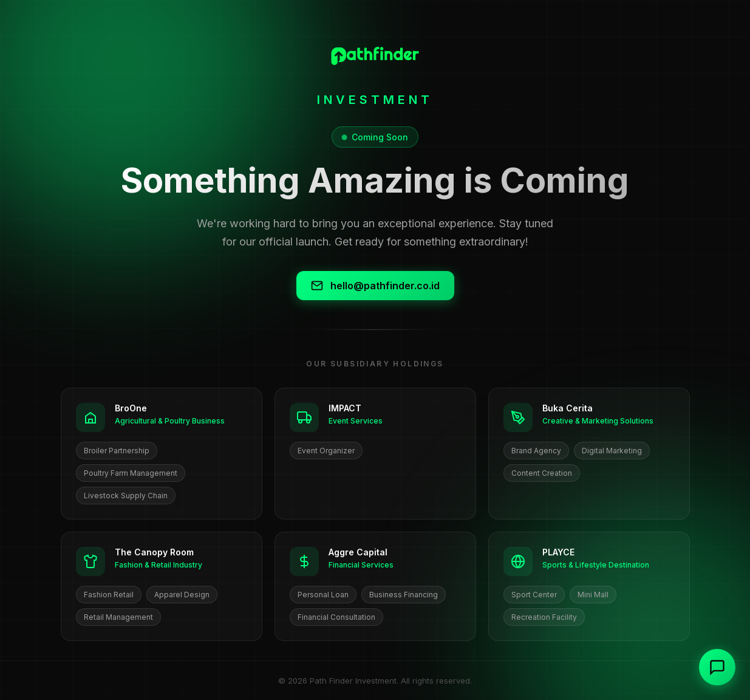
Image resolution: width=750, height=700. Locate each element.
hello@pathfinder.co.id (375, 286)
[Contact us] (717, 667)
